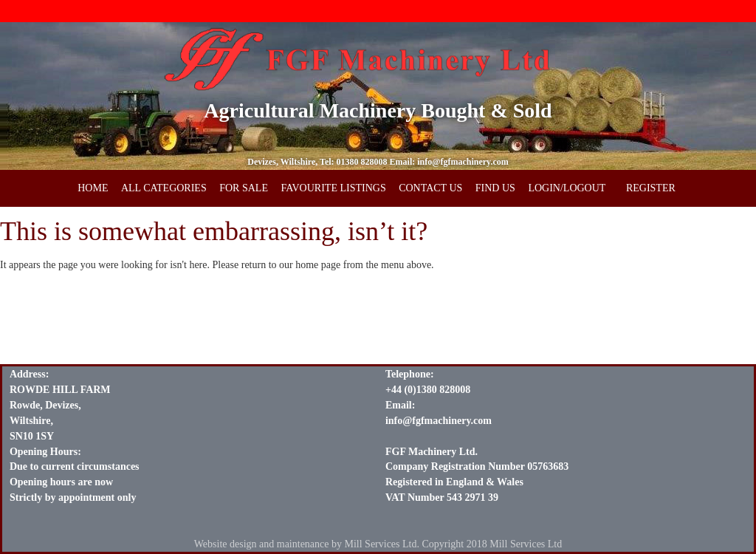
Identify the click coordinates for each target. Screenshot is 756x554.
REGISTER (651, 188)
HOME (93, 188)
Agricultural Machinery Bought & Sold (378, 110)
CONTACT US (430, 188)
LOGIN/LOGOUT (567, 188)
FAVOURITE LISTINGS (333, 188)
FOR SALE (244, 188)
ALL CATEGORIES (164, 188)
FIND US (495, 188)
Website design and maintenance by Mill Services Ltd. (307, 544)
